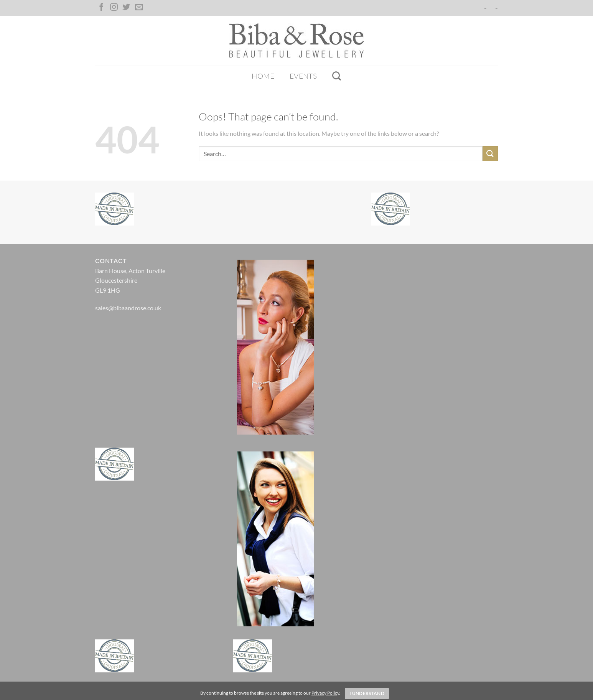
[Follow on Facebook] (101, 8)
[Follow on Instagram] (114, 8)
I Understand (367, 693)
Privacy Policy (325, 693)
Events (303, 76)
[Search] (337, 76)
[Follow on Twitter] (126, 8)
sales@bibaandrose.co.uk (128, 308)
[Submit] (490, 154)
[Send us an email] (139, 8)
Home (263, 76)
